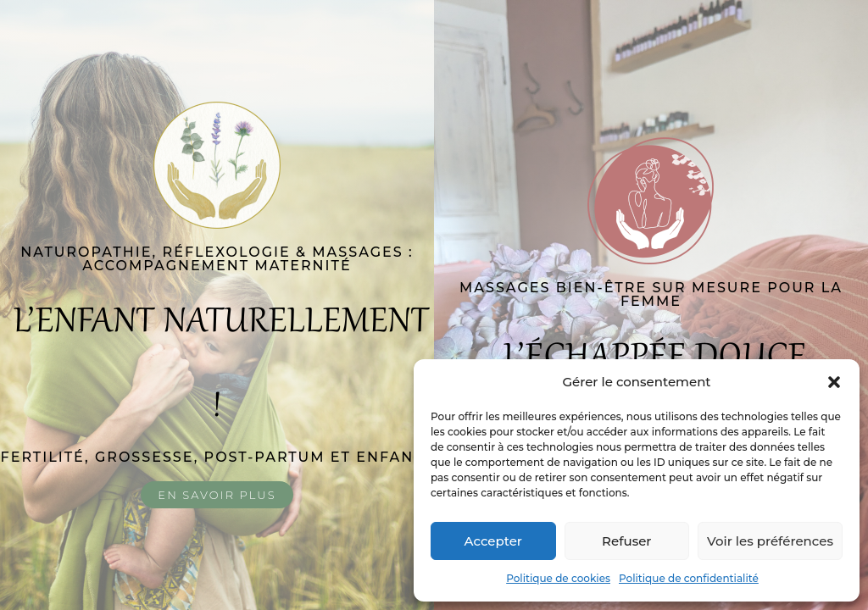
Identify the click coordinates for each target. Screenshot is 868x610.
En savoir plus (217, 495)
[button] (834, 382)
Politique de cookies (558, 578)
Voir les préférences (770, 541)
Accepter (493, 541)
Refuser (626, 541)
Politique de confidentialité (689, 578)
